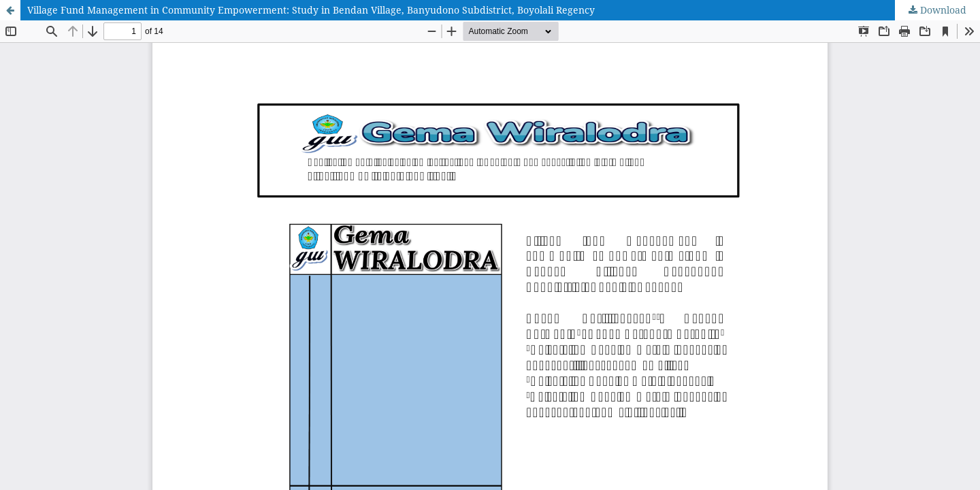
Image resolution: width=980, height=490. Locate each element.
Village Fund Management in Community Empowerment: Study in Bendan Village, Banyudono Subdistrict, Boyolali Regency (311, 10)
